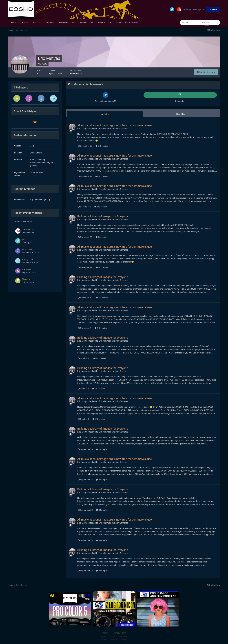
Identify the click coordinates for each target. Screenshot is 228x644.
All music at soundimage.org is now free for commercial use (115, 125)
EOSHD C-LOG (86, 23)
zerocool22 (27, 249)
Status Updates (205, 24)
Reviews (37, 23)
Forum (25, 23)
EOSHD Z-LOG (105, 23)
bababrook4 (27, 229)
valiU (24, 239)
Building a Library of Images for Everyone (103, 216)
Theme (106, 633)
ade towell (27, 269)
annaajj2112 (28, 259)
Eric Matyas (83, 129)
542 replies (102, 146)
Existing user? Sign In (194, 10)
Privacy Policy (120, 633)
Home (14, 23)
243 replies (102, 237)
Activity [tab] (105, 114)
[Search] (191, 23)
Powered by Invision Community (114, 640)
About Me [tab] (181, 114)
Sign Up (213, 9)
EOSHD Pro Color (67, 23)
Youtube (50, 23)
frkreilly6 (26, 279)
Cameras (124, 129)
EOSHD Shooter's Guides (127, 23)
